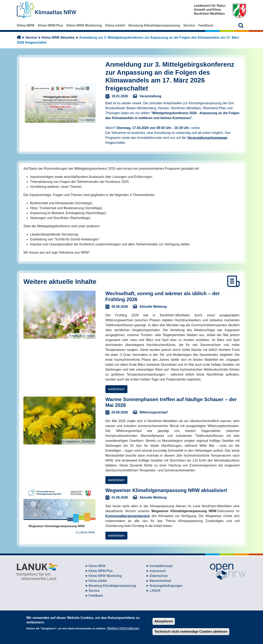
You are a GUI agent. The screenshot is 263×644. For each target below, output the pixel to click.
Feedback (206, 25)
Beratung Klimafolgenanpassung (154, 25)
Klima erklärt (115, 25)
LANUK (155, 591)
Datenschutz (159, 576)
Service (189, 25)
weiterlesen (116, 389)
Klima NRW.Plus (50, 25)
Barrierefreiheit (160, 581)
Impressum (158, 571)
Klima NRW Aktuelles (58, 38)
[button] (241, 25)
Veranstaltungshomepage (207, 138)
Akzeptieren (164, 621)
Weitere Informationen (123, 628)
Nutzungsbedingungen (166, 586)
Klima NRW (26, 25)
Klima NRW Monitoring (84, 25)
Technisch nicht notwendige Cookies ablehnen (191, 632)
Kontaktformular (161, 566)
